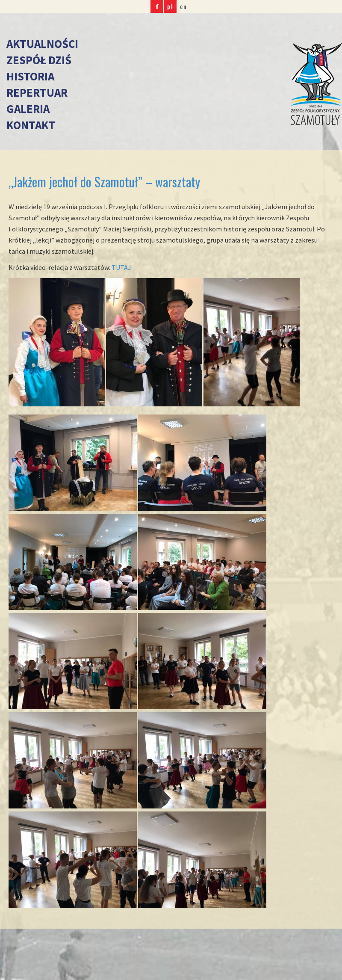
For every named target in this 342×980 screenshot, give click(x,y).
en (183, 6)
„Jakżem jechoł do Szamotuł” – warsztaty (104, 182)
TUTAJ (122, 267)
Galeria (28, 109)
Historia (30, 76)
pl (170, 6)
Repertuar (37, 92)
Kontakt (31, 125)
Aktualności (42, 44)
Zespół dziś (39, 60)
